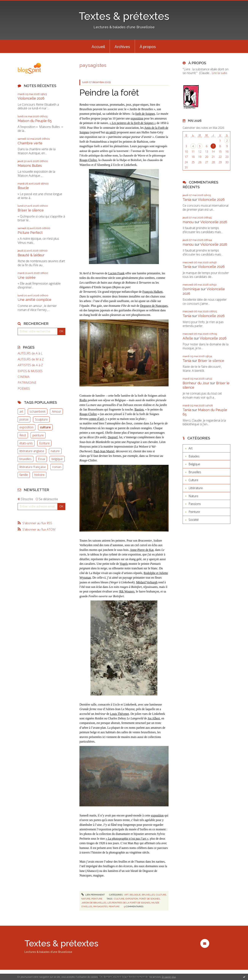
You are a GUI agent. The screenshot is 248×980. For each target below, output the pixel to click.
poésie (24, 419)
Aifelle (188, 338)
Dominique (191, 289)
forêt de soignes (150, 899)
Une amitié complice (34, 300)
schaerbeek (38, 411)
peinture (38, 435)
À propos (148, 47)
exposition (26, 427)
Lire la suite (219, 73)
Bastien (139, 409)
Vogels (124, 564)
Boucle (23, 188)
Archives (122, 47)
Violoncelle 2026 (31, 98)
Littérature (196, 488)
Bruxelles (148, 895)
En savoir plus (169, 977)
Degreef (113, 437)
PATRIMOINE (27, 383)
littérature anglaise (32, 451)
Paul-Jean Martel (104, 451)
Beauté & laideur (31, 255)
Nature (86, 899)
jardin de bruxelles (94, 903)
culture (45, 427)
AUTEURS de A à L (30, 353)
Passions (195, 504)
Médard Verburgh (147, 582)
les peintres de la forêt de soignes (129, 903)
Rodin (83, 400)
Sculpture (41, 419)
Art (126, 895)
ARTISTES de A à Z (30, 365)
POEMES (24, 389)
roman (57, 467)
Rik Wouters (127, 591)
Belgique (135, 895)
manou (188, 222)
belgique (57, 459)
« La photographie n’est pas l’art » (127, 839)
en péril (110, 132)
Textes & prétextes (124, 16)
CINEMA (24, 377)
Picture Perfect (30, 233)
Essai (42, 459)
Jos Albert (154, 718)
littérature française (33, 467)
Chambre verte (30, 143)
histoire (39, 475)
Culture (161, 895)
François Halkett (152, 292)
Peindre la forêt (109, 93)
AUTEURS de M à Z (31, 359)
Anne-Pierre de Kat (142, 550)
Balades (194, 456)
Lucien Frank (116, 273)
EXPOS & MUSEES (30, 371)
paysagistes (100, 906)
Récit (23, 435)
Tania (187, 200)
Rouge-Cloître (88, 160)
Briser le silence (31, 210)
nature (55, 451)
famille (24, 475)
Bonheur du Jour (196, 383)
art (21, 411)
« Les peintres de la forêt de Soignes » (133, 123)
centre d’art (96, 419)
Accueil (98, 47)
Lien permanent (93, 895)
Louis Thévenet (120, 714)
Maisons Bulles (30, 166)
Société (194, 520)
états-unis (26, 443)
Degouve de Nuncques (154, 306)
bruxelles (25, 459)
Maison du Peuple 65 (35, 121)
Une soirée (27, 277)
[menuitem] (98, 46)
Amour (56, 411)
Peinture (97, 899)
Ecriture (44, 443)
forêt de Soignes (145, 114)
